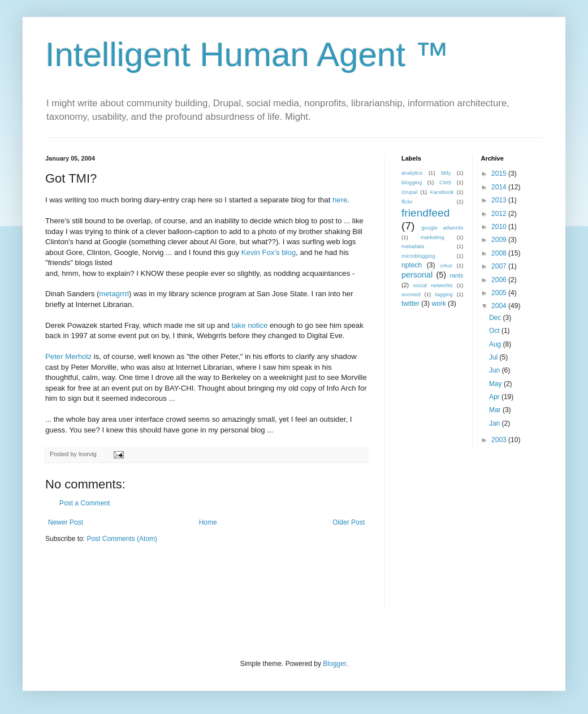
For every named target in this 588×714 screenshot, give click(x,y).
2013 (500, 200)
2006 (500, 280)
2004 (500, 306)
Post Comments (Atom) (122, 539)
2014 (500, 187)
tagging (444, 294)
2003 (500, 440)
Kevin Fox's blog (269, 252)
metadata (413, 246)
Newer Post (66, 522)
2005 (500, 293)
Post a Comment (85, 503)
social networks (433, 285)
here (340, 200)
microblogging (418, 256)
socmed (411, 294)
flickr (407, 202)
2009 (500, 240)
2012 (500, 214)
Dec (496, 318)
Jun (496, 370)
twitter (410, 304)
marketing (433, 237)
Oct (495, 331)
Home (208, 522)
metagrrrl (114, 294)
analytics (412, 173)
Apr (495, 397)
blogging (412, 182)
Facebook (442, 192)
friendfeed (425, 213)
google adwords (442, 228)
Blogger (334, 664)
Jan (496, 423)
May (496, 384)
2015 (500, 174)
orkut (446, 265)
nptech (412, 265)
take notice (250, 325)
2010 (500, 227)
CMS (445, 182)
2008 (500, 253)
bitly (446, 173)
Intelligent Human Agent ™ (247, 55)
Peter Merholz (68, 356)
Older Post (349, 522)
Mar (496, 410)
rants (456, 275)
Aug (496, 344)
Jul (494, 357)
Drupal (409, 192)
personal (417, 275)
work (438, 304)
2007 (500, 266)
